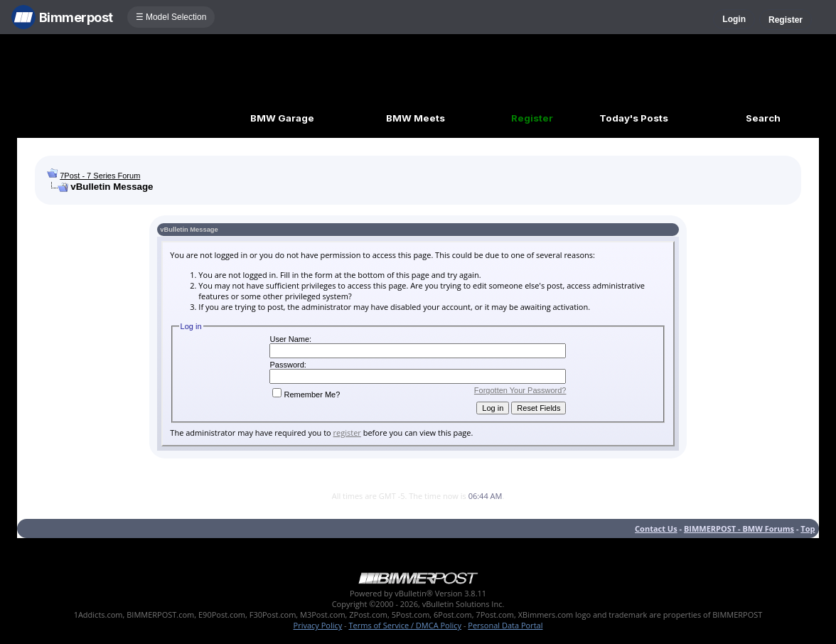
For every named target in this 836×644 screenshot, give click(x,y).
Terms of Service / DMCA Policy (405, 625)
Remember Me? (306, 395)
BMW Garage (282, 118)
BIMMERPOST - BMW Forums (739, 528)
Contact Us (656, 528)
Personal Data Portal (505, 625)
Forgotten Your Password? (520, 390)
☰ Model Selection (171, 17)
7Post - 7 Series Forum (100, 176)
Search (763, 118)
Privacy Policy (318, 625)
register (347, 433)
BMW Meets (416, 118)
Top (808, 528)
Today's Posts (634, 118)
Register (786, 20)
